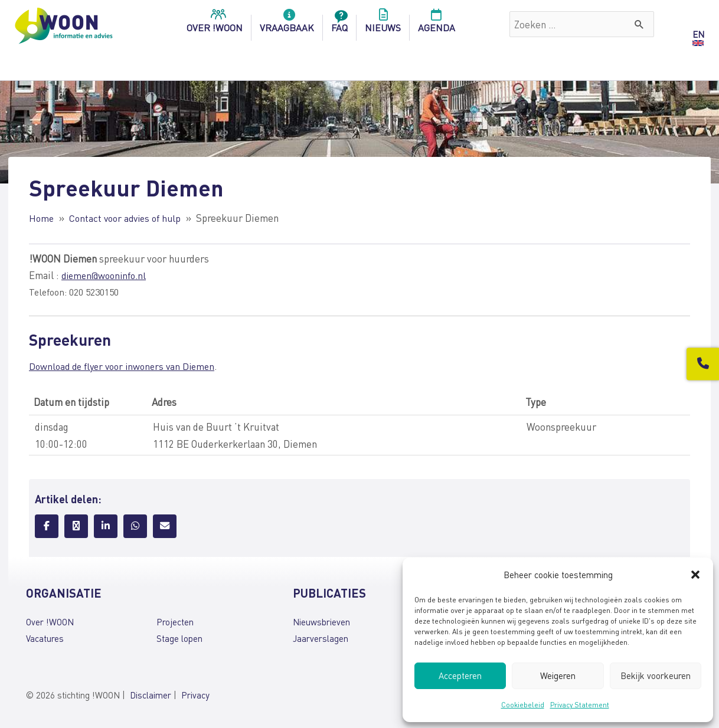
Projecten (175, 622)
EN (698, 34)
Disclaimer (151, 695)
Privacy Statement (580, 705)
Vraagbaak (287, 24)
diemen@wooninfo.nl (107, 275)
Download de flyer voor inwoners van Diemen (127, 366)
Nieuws (383, 24)
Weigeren (558, 675)
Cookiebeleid (523, 705)
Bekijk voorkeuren (656, 675)
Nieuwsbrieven (321, 622)
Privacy (195, 695)
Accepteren (460, 675)
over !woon (215, 24)
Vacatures (45, 638)
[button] (695, 575)
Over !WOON (50, 622)
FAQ (339, 24)
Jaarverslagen (321, 638)
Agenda (437, 24)
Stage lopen (179, 638)
